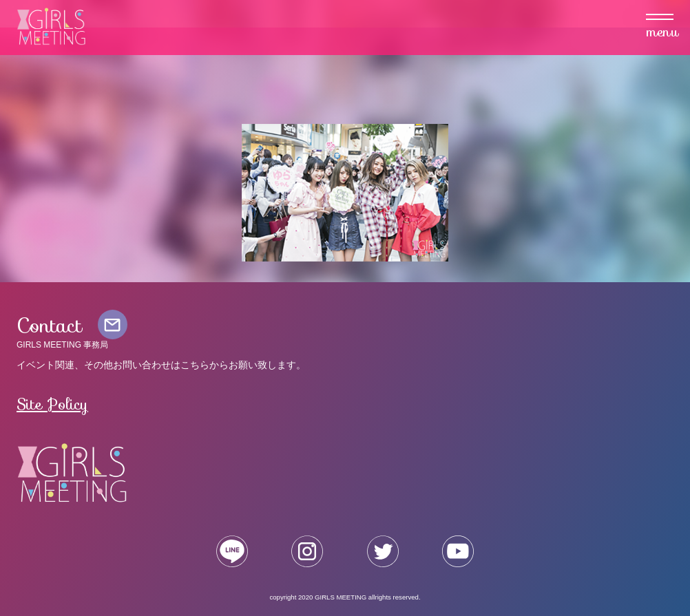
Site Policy (52, 404)
